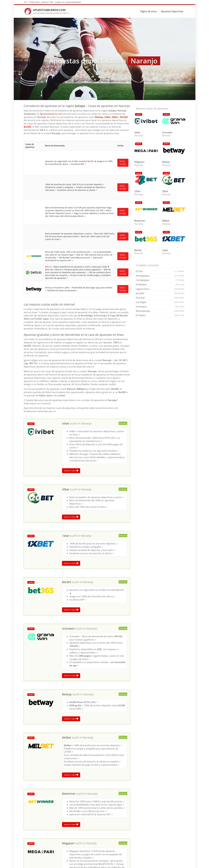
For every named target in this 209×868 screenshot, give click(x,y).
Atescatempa (160, 311)
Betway (99, 117)
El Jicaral (160, 298)
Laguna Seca (160, 289)
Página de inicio (148, 11)
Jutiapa (52, 808)
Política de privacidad (175, 864)
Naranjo (86, 267)
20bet (115, 117)
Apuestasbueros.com (51, 114)
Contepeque (160, 280)
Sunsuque (160, 307)
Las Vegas (160, 302)
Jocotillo (160, 293)
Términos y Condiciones (151, 864)
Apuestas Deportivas (172, 11)
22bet (107, 117)
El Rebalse (160, 285)
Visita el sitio (71, 314)
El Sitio (160, 271)
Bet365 (124, 117)
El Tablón (160, 315)
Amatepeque (160, 276)
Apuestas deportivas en (35, 808)
